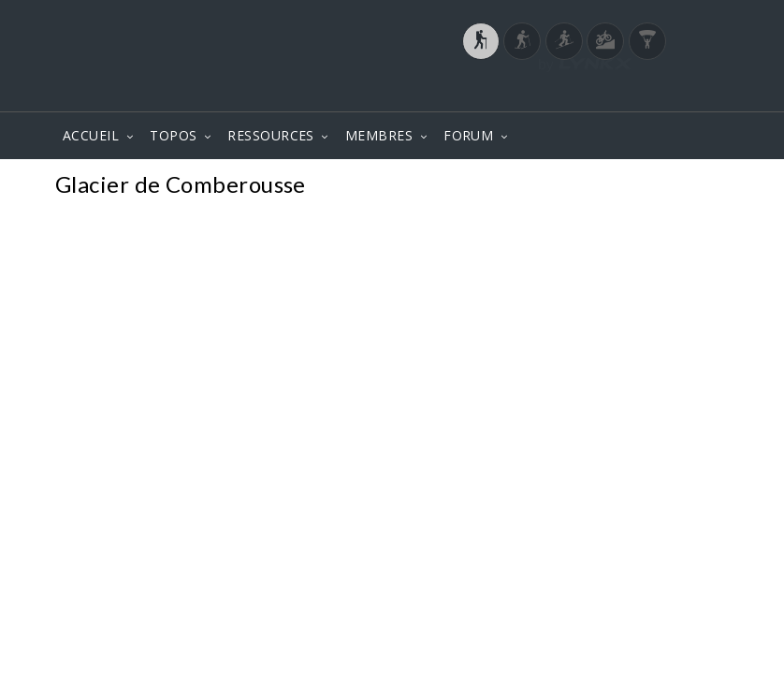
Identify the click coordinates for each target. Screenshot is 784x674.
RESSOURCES (271, 135)
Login (632, 93)
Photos (693, 187)
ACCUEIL (91, 135)
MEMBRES (379, 135)
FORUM (468, 135)
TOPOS (173, 135)
